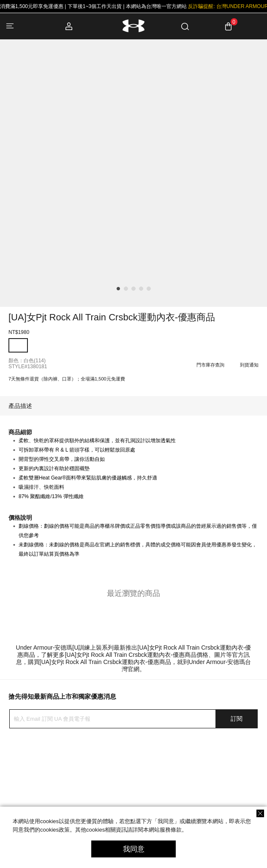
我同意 (134, 849)
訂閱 (237, 719)
